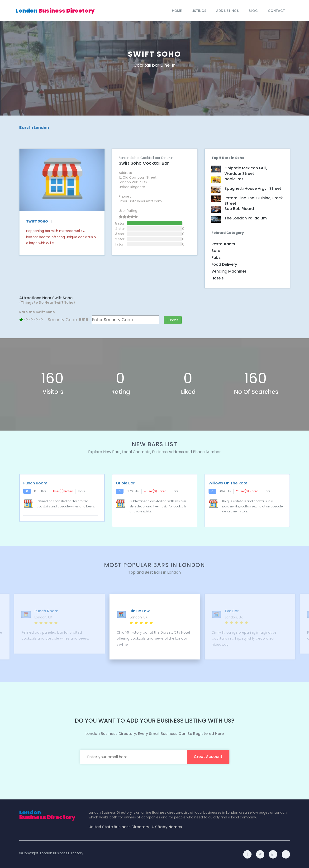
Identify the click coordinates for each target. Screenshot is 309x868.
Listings (199, 11)
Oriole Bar (125, 483)
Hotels (218, 278)
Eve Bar (232, 611)
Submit (173, 320)
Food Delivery (224, 264)
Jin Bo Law (139, 611)
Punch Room (35, 483)
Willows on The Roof (228, 483)
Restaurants (223, 244)
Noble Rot (234, 179)
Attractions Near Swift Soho (46, 298)
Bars (216, 251)
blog (253, 11)
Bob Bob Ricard (239, 209)
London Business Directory (62, 853)
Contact (276, 11)
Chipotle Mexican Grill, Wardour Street (246, 171)
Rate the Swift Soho (37, 312)
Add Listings (227, 11)
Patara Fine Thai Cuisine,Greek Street (254, 201)
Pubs (216, 258)
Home (177, 11)
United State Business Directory (119, 827)
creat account (208, 757)
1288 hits (40, 491)
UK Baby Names (167, 827)
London (55, 11)
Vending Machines (229, 271)
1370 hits (133, 491)
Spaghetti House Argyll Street (253, 189)
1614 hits (225, 491)
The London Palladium (246, 218)
